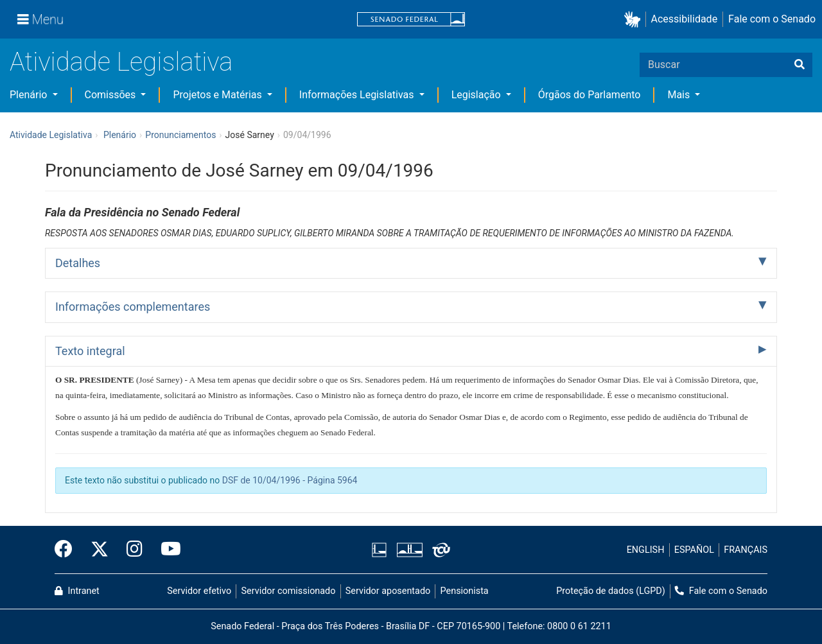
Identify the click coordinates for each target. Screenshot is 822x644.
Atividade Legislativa (121, 62)
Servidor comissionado (289, 591)
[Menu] (40, 19)
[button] (635, 20)
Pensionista (465, 591)
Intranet (77, 591)
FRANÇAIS (746, 550)
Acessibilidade (685, 19)
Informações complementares (133, 307)
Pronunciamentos (180, 135)
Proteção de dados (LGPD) (611, 591)
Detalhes (78, 263)
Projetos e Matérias (218, 95)
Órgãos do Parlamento (590, 95)
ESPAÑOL (694, 550)
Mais (680, 95)
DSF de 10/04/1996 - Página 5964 (290, 480)
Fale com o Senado (772, 19)
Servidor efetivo (199, 591)
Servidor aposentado (388, 591)
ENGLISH (646, 550)
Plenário (30, 95)
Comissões (112, 95)
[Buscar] (800, 65)
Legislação (477, 95)
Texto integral (90, 351)
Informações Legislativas (358, 95)
